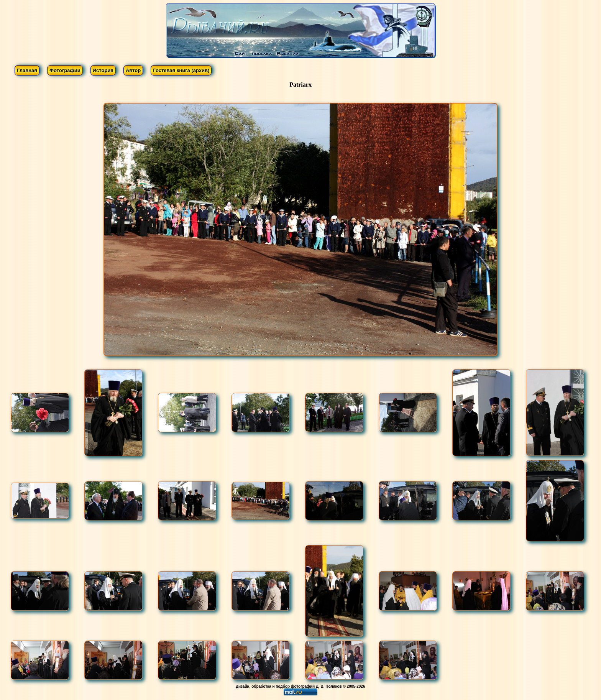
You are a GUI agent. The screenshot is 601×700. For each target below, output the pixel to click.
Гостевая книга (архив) (181, 70)
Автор (133, 70)
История (103, 70)
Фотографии (65, 70)
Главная (27, 70)
